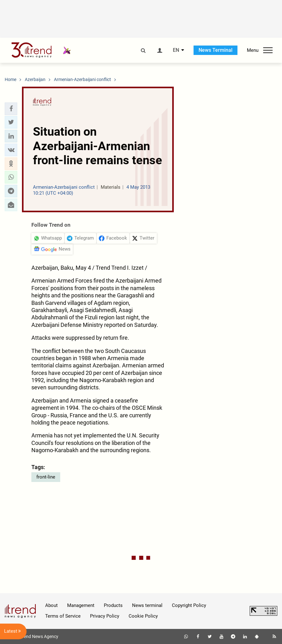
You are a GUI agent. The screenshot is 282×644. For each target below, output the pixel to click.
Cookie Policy (143, 616)
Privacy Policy (105, 616)
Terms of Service (63, 616)
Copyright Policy (189, 605)
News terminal (147, 605)
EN (176, 50)
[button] (11, 109)
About (51, 605)
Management (81, 605)
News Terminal (215, 50)
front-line (46, 477)
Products (113, 605)
